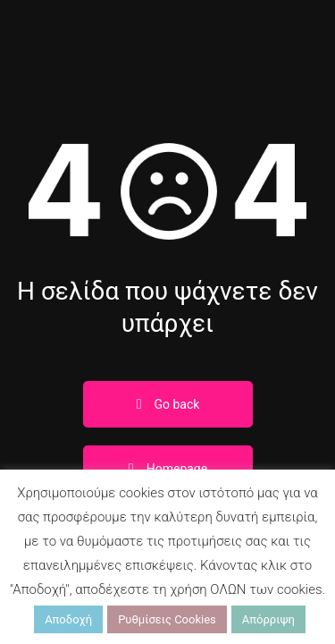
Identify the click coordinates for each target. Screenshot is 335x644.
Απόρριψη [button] (268, 619)
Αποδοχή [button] (68, 619)
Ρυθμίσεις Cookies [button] (167, 619)
